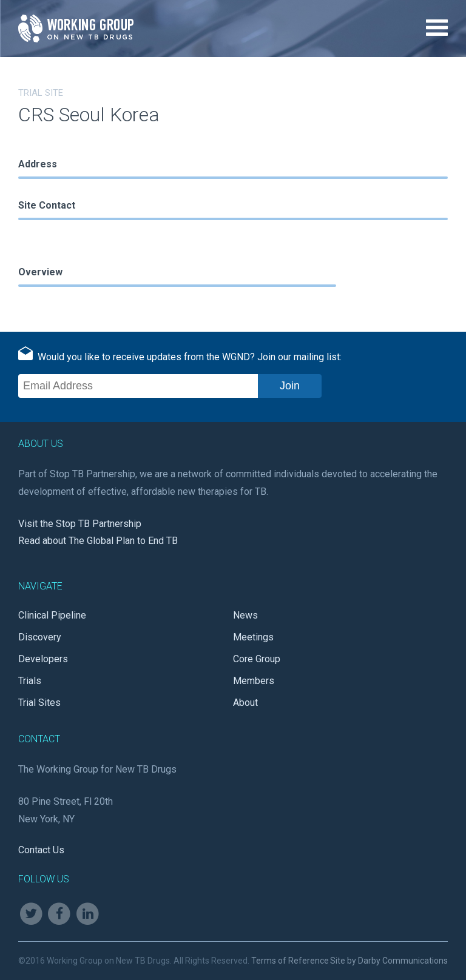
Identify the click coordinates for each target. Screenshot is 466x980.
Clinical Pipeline (52, 615)
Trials (30, 681)
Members (254, 681)
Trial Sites (39, 703)
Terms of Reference (290, 961)
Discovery (40, 637)
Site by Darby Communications (389, 961)
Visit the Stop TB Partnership (80, 524)
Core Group (257, 659)
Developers (43, 659)
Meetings (253, 637)
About (245, 703)
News (245, 615)
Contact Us (41, 850)
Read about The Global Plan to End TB (98, 541)
